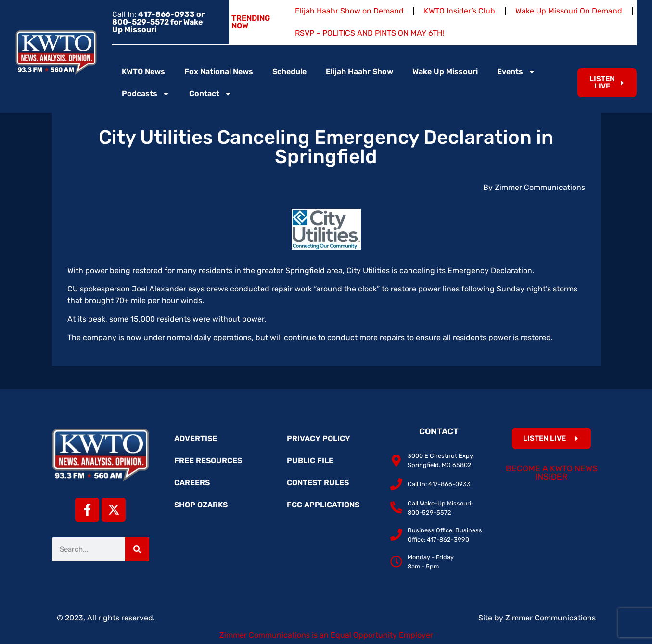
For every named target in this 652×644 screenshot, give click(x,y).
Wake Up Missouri (445, 71)
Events (516, 72)
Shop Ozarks (201, 505)
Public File (310, 461)
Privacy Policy (319, 438)
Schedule (289, 71)
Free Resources (208, 461)
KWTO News (143, 71)
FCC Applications (323, 505)
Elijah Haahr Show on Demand (349, 11)
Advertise (196, 438)
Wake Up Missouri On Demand (569, 11)
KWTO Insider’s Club (460, 11)
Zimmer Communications (550, 618)
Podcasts (146, 94)
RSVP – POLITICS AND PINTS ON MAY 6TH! (370, 33)
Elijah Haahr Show (359, 71)
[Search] (137, 549)
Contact (211, 94)
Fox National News (219, 71)
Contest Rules (318, 483)
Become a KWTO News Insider (552, 473)
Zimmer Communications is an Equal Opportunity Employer (326, 635)
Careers (192, 483)
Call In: (158, 22)
